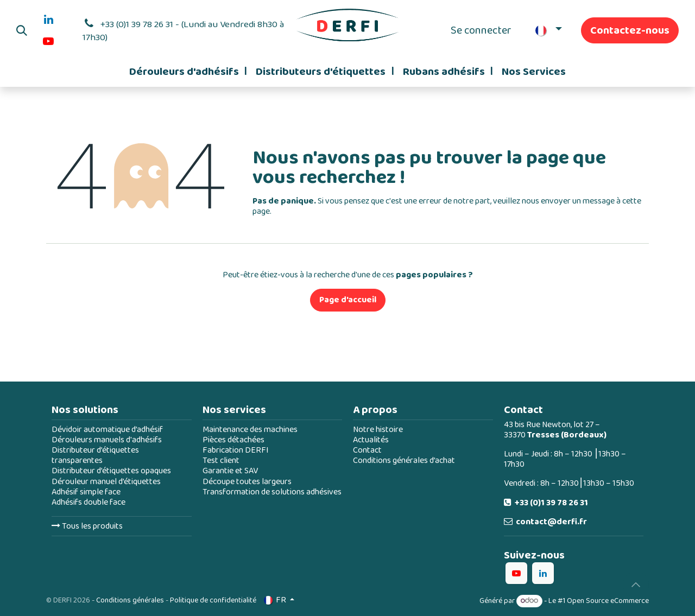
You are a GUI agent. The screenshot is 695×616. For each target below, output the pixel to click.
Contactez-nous (630, 30)
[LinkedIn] (48, 20)
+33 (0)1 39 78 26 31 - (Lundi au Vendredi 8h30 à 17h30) (184, 31)
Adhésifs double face (89, 502)
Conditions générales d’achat (404, 461)
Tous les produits (87, 526)
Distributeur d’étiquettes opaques (111, 471)
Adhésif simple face (86, 492)
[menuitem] (188, 72)
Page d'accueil (348, 300)
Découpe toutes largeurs (247, 482)
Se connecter (481, 30)
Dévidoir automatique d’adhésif (107, 430)
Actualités (371, 440)
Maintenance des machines (250, 430)
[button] (22, 30)
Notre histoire (378, 430)
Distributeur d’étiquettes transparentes (95, 455)
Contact (367, 450)
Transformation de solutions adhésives (272, 492)
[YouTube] (48, 41)
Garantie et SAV (230, 471)
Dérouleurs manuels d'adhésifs (107, 440)
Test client (221, 461)
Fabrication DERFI (236, 450)
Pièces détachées (233, 440)
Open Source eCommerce (608, 601)
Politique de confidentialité (213, 600)
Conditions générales (130, 600)
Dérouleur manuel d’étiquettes (106, 482)
